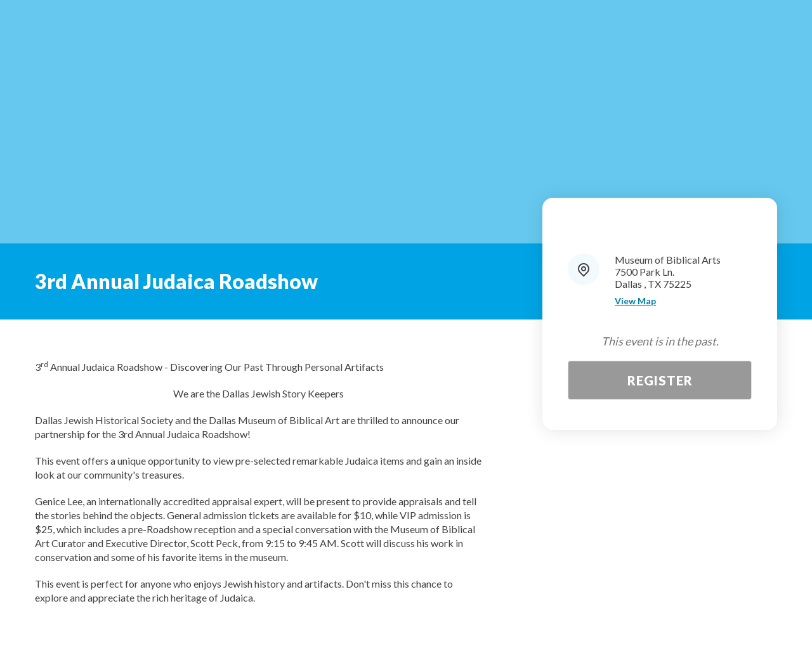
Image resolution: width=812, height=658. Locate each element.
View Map (635, 301)
